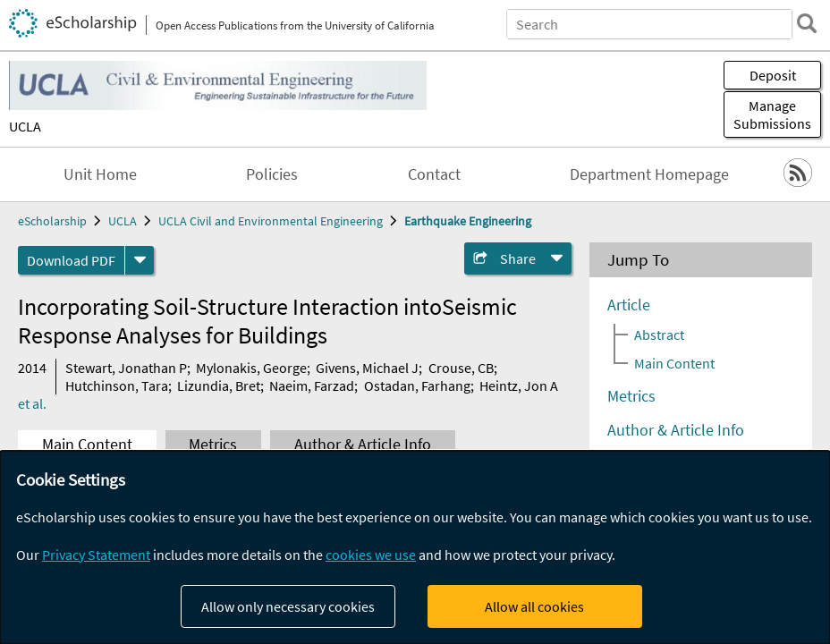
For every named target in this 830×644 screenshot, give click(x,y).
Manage (772, 114)
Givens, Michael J (367, 368)
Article (629, 305)
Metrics (213, 445)
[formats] (140, 260)
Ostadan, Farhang (417, 386)
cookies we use (371, 555)
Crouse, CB (461, 368)
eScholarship (52, 221)
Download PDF (71, 260)
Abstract (659, 335)
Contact (434, 174)
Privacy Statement (96, 555)
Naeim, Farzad (312, 386)
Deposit (773, 75)
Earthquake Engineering (468, 221)
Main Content (87, 445)
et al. (32, 403)
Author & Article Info (363, 445)
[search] (807, 23)
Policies (272, 174)
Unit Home (100, 174)
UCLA (25, 126)
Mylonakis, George (251, 368)
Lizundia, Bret (219, 386)
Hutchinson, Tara (117, 386)
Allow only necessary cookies (288, 606)
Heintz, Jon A (519, 386)
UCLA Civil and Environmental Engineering (271, 221)
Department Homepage (649, 174)
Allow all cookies (534, 606)
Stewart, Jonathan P (126, 368)
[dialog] (415, 547)
